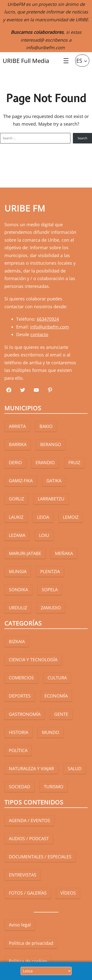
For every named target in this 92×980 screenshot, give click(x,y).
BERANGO (51, 444)
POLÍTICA (18, 750)
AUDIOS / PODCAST (29, 838)
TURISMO (54, 787)
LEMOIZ (71, 517)
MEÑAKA (64, 553)
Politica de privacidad (31, 943)
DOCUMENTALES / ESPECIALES (40, 857)
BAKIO (46, 426)
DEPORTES (20, 696)
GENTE (61, 714)
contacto (39, 334)
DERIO (15, 462)
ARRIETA (17, 426)
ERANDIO (45, 462)
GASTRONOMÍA (25, 714)
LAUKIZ (16, 517)
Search (82, 138)
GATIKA (54, 481)
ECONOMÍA (56, 696)
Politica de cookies (28, 961)
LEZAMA (17, 535)
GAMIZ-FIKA (21, 481)
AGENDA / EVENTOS (29, 820)
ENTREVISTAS (23, 875)
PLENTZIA (50, 571)
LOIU (44, 535)
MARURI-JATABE (25, 553)
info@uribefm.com (45, 47)
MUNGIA (18, 571)
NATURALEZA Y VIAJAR (31, 768)
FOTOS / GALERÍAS (28, 893)
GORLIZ (16, 499)
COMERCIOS (21, 678)
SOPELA (50, 590)
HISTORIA (19, 732)
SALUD (75, 768)
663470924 (48, 319)
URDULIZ (18, 608)
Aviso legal (20, 925)
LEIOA (43, 517)
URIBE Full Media (26, 61)
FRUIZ (74, 462)
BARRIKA (18, 444)
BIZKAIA (17, 641)
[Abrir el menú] (66, 61)
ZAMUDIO (51, 608)
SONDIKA (18, 590)
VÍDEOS (68, 893)
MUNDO (51, 732)
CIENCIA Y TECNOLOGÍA (33, 660)
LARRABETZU (51, 499)
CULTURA (57, 678)
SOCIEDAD (20, 787)
